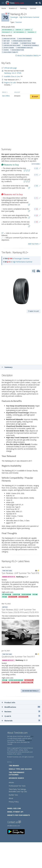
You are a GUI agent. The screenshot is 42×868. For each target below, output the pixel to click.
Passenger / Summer (22, 258)
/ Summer (18, 22)
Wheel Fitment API (15, 812)
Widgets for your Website (19, 815)
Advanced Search (16, 778)
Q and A (21, 716)
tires (32, 736)
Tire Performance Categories (17, 773)
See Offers (6, 96)
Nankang (23, 8)
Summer (33, 8)
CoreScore (28, 740)
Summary (7, 367)
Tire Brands (14, 766)
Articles (11, 782)
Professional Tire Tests (17, 786)
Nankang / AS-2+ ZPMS (13, 73)
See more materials (31, 691)
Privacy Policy (14, 802)
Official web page (10, 68)
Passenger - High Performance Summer (25, 17)
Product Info (8, 702)
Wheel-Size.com (14, 808)
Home (4, 8)
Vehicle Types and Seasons (20, 769)
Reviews (21, 711)
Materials (21, 721)
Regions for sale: (10, 82)
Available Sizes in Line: (12, 76)
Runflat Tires (13, 795)
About (11, 798)
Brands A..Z (13, 8)
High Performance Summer (22, 262)
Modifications (21, 707)
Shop (35, 97)
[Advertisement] (21, 124)
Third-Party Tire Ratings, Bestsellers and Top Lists (18, 790)
